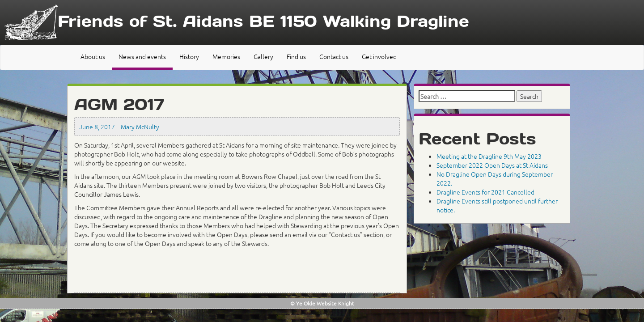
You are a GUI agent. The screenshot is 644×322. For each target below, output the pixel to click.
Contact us (334, 56)
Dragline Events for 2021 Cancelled (485, 192)
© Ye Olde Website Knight (322, 303)
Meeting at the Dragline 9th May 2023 (489, 156)
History (189, 56)
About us (93, 56)
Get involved (379, 56)
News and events (142, 56)
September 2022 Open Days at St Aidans (492, 165)
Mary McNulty (140, 127)
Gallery (263, 56)
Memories (226, 56)
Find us (296, 56)
